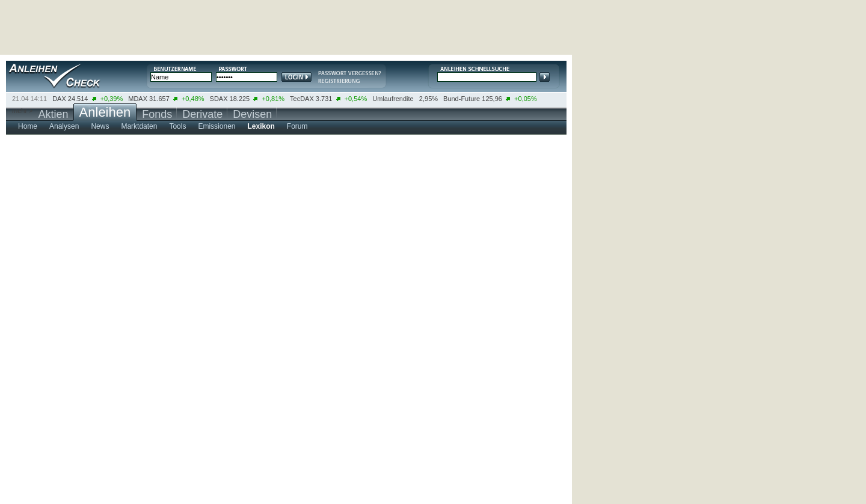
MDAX (138, 99)
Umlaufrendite (393, 99)
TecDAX (302, 99)
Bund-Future (462, 99)
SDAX (219, 99)
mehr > (23, 111)
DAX (59, 99)
